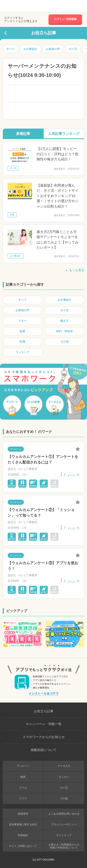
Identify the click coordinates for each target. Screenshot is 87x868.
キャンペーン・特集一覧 (44, 724)
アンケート (23, 766)
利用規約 (23, 835)
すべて (11, 49)
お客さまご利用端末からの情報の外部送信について (64, 846)
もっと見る (75, 270)
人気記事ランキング (64, 134)
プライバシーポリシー (64, 824)
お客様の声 (53, 49)
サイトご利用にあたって (23, 846)
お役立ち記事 (44, 711)
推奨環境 (23, 814)
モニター (64, 777)
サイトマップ (64, 835)
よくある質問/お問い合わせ (64, 814)
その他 (64, 798)
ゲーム (23, 788)
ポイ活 (73, 49)
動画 (23, 777)
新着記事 (23, 134)
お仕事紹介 (30, 49)
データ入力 (64, 766)
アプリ (23, 798)
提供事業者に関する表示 (23, 824)
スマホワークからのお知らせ (44, 737)
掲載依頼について (44, 750)
